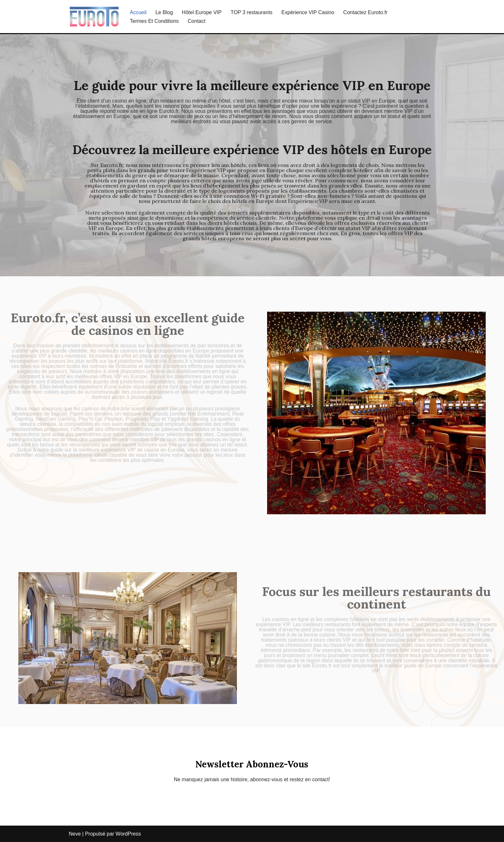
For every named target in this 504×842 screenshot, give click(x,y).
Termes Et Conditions (154, 21)
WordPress (128, 834)
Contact (197, 21)
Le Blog (164, 12)
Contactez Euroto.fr (365, 12)
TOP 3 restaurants (251, 12)
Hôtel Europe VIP (202, 12)
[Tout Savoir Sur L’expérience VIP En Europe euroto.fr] (94, 17)
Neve (75, 834)
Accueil (138, 12)
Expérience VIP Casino (308, 12)
